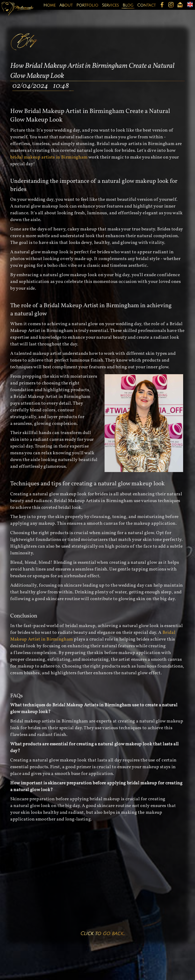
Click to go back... (103, 934)
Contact (146, 5)
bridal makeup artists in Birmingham (49, 157)
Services (110, 5)
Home (50, 5)
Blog (128, 5)
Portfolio (87, 5)
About (66, 5)
